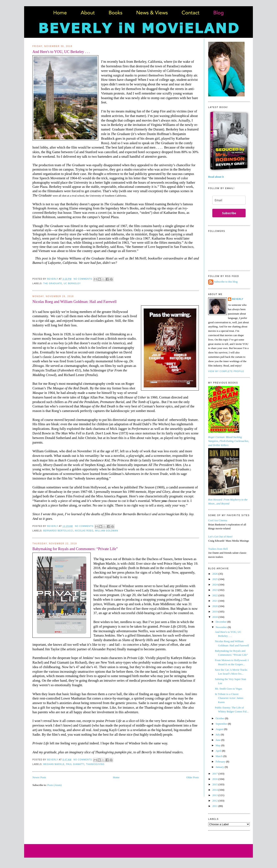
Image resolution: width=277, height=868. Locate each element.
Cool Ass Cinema (218, 520)
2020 (215, 606)
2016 (215, 779)
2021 (215, 601)
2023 (215, 590)
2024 (215, 585)
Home (116, 777)
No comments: (84, 279)
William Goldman (107, 531)
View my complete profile (226, 371)
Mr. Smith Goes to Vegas (228, 689)
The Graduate (53, 283)
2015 (215, 784)
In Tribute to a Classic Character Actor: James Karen (229, 698)
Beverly (238, 299)
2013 (215, 795)
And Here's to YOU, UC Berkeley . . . (61, 52)
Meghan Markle (54, 764)
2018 (215, 617)
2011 (215, 806)
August (220, 729)
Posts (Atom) (55, 785)
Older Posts (193, 777)
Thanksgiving (95, 764)
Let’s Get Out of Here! (220, 537)
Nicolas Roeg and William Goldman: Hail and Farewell (75, 302)
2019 (215, 612)
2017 (215, 774)
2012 (215, 801)
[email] (229, 200)
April (219, 751)
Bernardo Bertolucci (58, 531)
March (219, 756)
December (222, 622)
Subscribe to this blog (226, 282)
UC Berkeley (72, 283)
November (222, 627)
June (218, 740)
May (218, 745)
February (221, 762)
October (220, 718)
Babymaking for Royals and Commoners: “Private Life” (75, 549)
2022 (215, 595)
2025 (215, 579)
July (218, 735)
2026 (215, 574)
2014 (215, 790)
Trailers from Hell (218, 549)
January (220, 767)
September (222, 724)
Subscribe (229, 213)
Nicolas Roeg (84, 531)
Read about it (216, 177)
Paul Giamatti (75, 764)
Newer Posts (39, 777)
